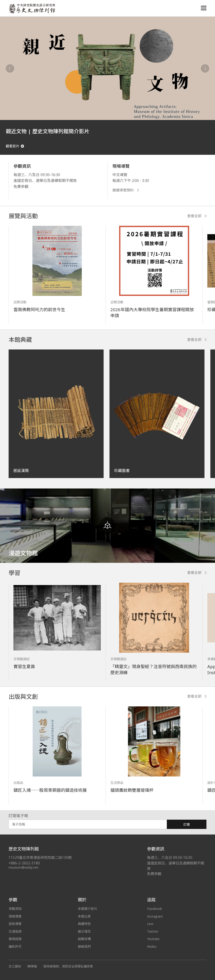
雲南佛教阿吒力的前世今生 (39, 310)
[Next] (205, 68)
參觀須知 (15, 909)
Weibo (152, 947)
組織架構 (84, 939)
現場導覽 (15, 917)
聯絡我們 (84, 947)
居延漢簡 (21, 471)
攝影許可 (15, 947)
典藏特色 (84, 924)
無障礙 (32, 967)
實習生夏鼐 (24, 667)
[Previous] (10, 68)
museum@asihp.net (24, 868)
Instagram (155, 917)
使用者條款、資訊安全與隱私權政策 (68, 967)
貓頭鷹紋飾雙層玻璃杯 (132, 790)
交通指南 (15, 932)
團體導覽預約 (126, 190)
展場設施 (15, 939)
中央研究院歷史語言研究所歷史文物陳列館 (32, 8)
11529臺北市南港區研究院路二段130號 (40, 858)
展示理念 (84, 932)
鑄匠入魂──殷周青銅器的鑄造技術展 (50, 790)
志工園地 (15, 967)
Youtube (153, 939)
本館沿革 (84, 917)
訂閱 (187, 825)
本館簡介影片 (88, 909)
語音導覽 (15, 924)
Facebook (155, 909)
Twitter (153, 932)
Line (150, 924)
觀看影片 (15, 146)
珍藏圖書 (122, 471)
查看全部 (197, 216)
